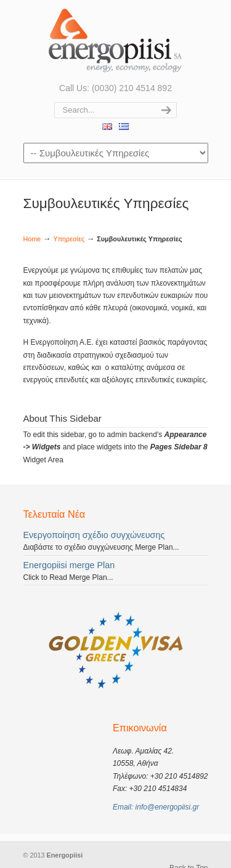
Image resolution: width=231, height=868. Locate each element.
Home (32, 239)
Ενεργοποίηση (116, 40)
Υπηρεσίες (69, 239)
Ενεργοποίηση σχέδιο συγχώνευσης (94, 535)
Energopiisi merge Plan (69, 565)
